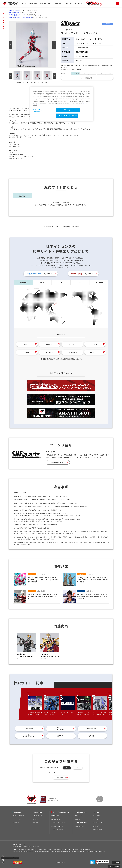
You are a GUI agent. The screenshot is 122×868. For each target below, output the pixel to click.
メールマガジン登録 (57, 830)
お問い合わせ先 (79, 826)
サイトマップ (79, 3)
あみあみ (72, 344)
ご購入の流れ (40, 274)
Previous (10, 45)
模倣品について (56, 819)
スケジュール (68, 3)
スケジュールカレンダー (60, 729)
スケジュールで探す (18, 816)
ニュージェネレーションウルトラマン (23, 18)
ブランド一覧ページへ (57, 462)
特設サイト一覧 (37, 816)
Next (54, 45)
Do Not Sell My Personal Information (10, 858)
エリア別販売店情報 (87, 78)
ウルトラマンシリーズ (19, 14)
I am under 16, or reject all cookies (68, 110)
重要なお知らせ (56, 816)
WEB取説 (77, 819)
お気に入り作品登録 (57, 826)
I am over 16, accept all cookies (67, 115)
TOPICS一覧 (29, 729)
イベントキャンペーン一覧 (29, 736)
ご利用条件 (96, 826)
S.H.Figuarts (17, 12)
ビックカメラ (72, 352)
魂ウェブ (11, 11)
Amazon (49, 344)
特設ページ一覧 (91, 729)
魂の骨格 (91, 736)
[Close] (90, 89)
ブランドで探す (17, 819)
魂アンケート (78, 816)
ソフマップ (49, 352)
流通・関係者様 (97, 830)
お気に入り (58, 3)
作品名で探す (16, 823)
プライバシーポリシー (99, 823)
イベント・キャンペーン (58, 823)
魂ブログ (60, 736)
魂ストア (27, 344)
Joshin (27, 352)
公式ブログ (36, 819)
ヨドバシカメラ (95, 352)
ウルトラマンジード (19, 16)
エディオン (95, 344)
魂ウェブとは (97, 816)
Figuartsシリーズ (18, 11)
